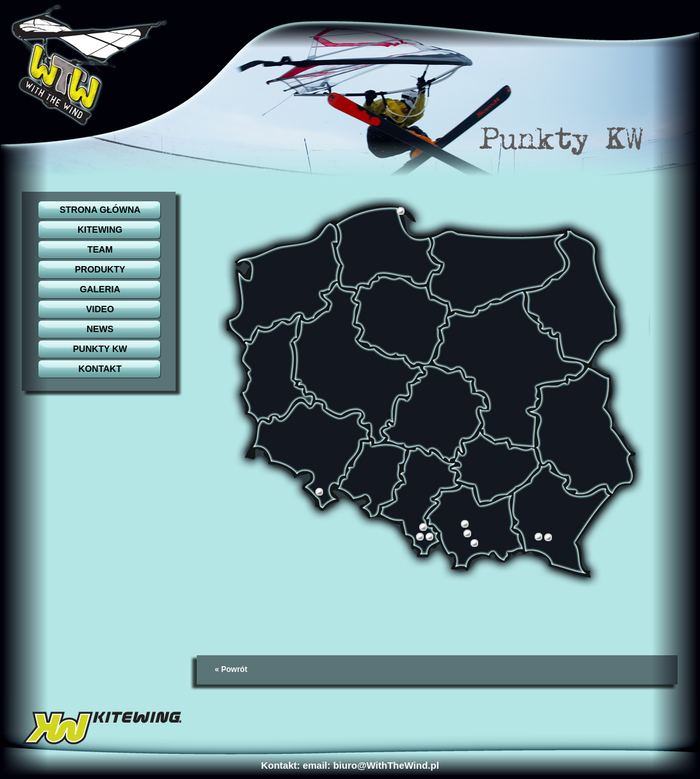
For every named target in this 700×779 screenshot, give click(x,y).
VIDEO (100, 309)
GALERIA (100, 289)
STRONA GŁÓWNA (100, 210)
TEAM (100, 249)
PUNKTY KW (100, 349)
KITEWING (100, 230)
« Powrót (231, 669)
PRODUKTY (100, 269)
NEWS (100, 329)
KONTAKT (100, 369)
